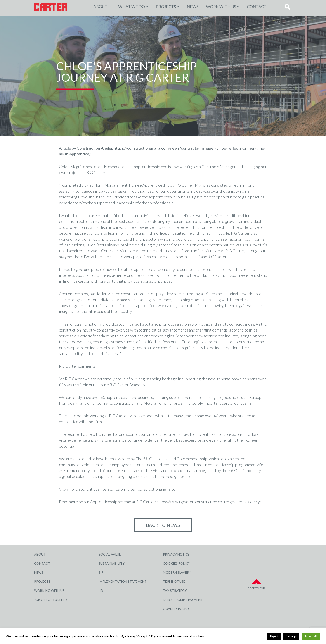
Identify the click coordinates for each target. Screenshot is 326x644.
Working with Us (49, 590)
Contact (257, 7)
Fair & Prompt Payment (183, 600)
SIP (101, 572)
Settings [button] (291, 636)
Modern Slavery (177, 572)
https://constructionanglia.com (152, 489)
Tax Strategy (175, 590)
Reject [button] (274, 636)
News (193, 7)
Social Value (110, 554)
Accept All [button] (311, 636)
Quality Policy (176, 609)
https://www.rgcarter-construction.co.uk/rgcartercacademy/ (209, 502)
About (100, 7)
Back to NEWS (163, 525)
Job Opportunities (51, 600)
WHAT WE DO (132, 7)
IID (101, 590)
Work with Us (221, 7)
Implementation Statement (123, 581)
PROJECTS (166, 7)
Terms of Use (174, 581)
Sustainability (112, 563)
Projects (42, 581)
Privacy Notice (176, 554)
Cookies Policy (177, 563)
